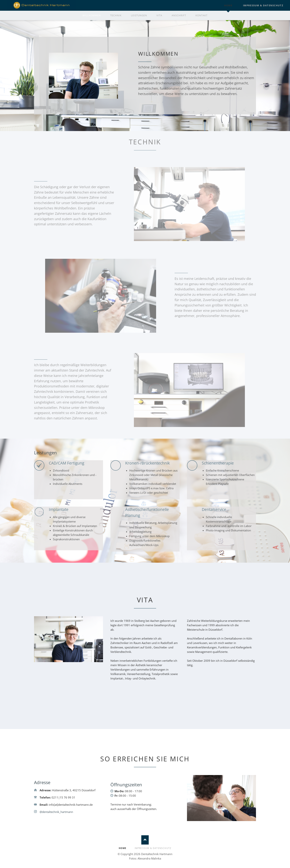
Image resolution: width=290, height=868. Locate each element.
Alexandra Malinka (149, 858)
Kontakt (202, 15)
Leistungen (139, 15)
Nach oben (145, 840)
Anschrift (179, 15)
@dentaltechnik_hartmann (56, 812)
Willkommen (92, 15)
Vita (159, 15)
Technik (116, 15)
